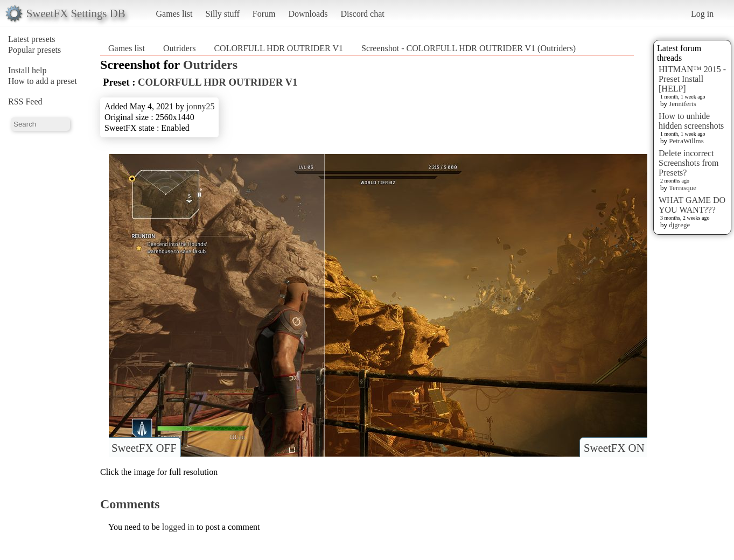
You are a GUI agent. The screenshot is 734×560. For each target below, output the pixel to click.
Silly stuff (223, 14)
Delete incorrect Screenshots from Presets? (689, 163)
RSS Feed (25, 101)
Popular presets (34, 50)
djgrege (679, 225)
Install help (27, 70)
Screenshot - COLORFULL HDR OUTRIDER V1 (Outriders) (469, 48)
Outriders (179, 48)
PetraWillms (686, 141)
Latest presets (32, 39)
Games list (174, 14)
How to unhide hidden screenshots (691, 121)
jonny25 (200, 106)
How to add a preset (43, 81)
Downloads (308, 14)
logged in (178, 527)
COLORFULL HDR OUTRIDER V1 (278, 48)
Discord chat (362, 14)
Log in (702, 14)
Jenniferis (683, 104)
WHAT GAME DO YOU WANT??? (692, 205)
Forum (264, 14)
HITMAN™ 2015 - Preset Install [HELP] (692, 79)
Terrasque (683, 188)
